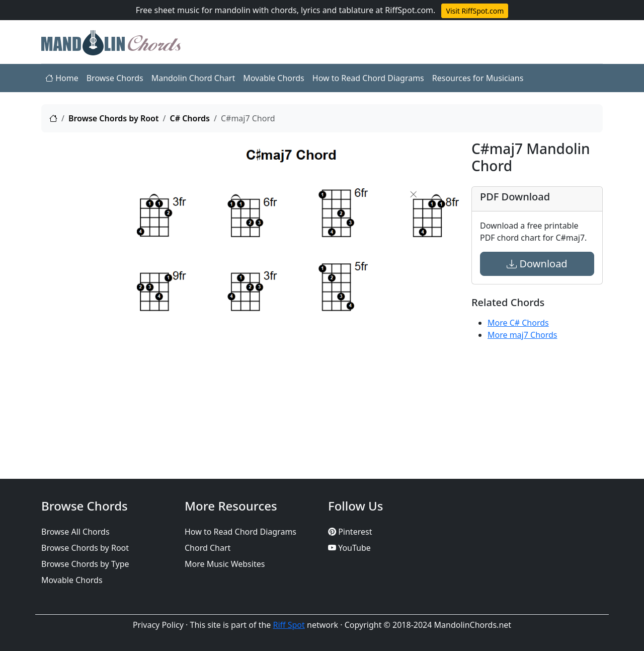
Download (537, 264)
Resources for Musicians (478, 78)
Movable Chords (274, 78)
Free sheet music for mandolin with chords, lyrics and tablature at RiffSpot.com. (286, 10)
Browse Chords (115, 78)
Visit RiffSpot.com (475, 11)
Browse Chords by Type (85, 564)
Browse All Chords (75, 532)
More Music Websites (225, 564)
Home (62, 78)
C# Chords (190, 118)
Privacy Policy (158, 625)
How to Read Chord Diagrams (368, 78)
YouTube (349, 548)
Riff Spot (289, 625)
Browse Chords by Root (114, 118)
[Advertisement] (83, 292)
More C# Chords (518, 323)
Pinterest (350, 532)
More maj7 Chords (522, 335)
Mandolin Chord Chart (193, 78)
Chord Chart (208, 548)
